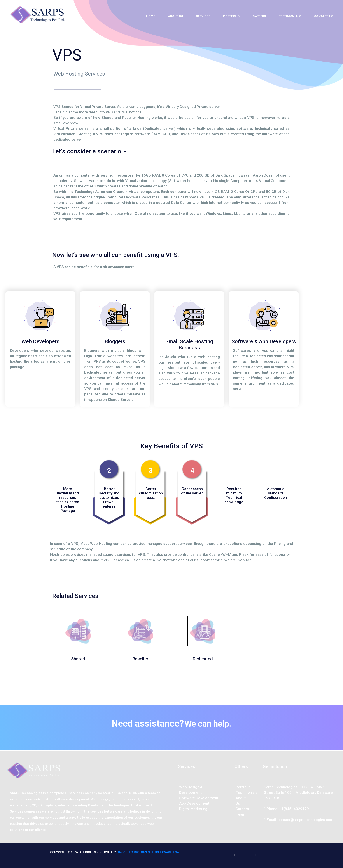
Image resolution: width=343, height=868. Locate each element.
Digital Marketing (193, 809)
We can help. (208, 724)
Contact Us (324, 16)
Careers (259, 16)
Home (151, 16)
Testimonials (290, 16)
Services (203, 16)
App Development (194, 803)
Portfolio (231, 16)
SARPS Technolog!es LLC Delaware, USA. (148, 852)
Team (241, 814)
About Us (176, 16)
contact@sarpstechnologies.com (305, 820)
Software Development (199, 798)
